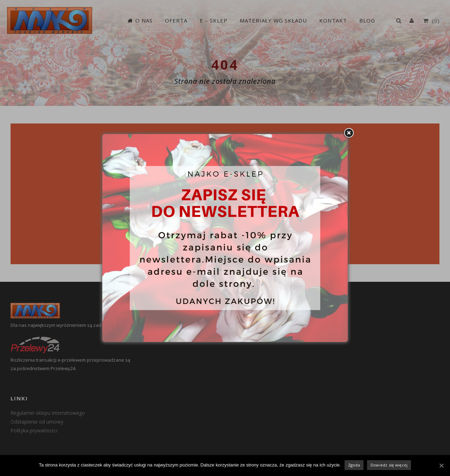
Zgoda (354, 465)
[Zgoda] (441, 465)
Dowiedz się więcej (389, 465)
